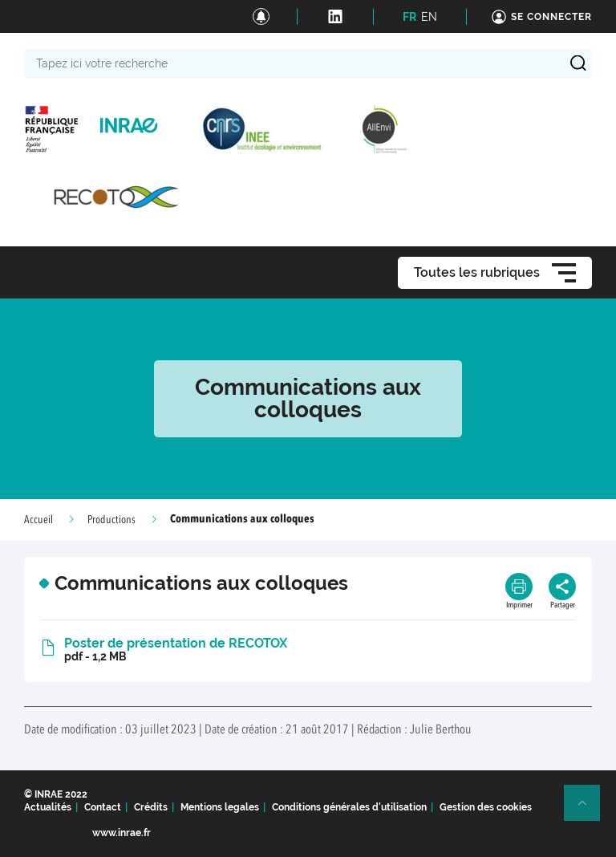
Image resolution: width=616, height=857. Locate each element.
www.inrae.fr (122, 833)
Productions (111, 520)
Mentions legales (220, 807)
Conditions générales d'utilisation (349, 807)
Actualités (48, 807)
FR (409, 17)
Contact (103, 807)
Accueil (38, 520)
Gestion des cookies (486, 807)
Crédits (151, 807)
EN (429, 17)
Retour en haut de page (589, 810)
